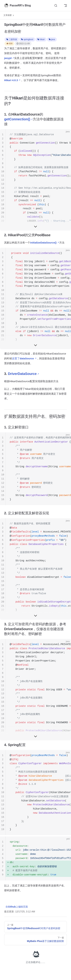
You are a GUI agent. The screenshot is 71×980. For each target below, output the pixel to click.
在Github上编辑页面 (17, 907)
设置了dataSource (23, 358)
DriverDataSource (22, 374)
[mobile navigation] (65, 6)
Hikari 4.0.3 (11, 80)
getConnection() (17, 119)
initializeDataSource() (43, 243)
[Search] (56, 6)
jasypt (8, 58)
